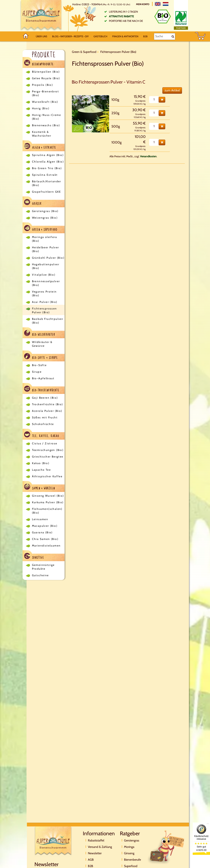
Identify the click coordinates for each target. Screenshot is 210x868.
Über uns (41, 36)
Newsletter (95, 853)
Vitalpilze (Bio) (44, 275)
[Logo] (41, 16)
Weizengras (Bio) (45, 218)
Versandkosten (148, 156)
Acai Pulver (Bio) (45, 302)
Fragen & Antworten (125, 36)
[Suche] (165, 36)
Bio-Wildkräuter (40, 334)
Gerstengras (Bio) (45, 211)
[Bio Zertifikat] (163, 16)
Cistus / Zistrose (45, 443)
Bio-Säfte (39, 365)
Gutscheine (40, 575)
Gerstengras (132, 840)
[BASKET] (200, 36)
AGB (91, 860)
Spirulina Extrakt (45, 175)
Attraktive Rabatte (121, 16)
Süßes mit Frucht (45, 417)
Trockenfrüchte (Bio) (48, 404)
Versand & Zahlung (100, 847)
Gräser (33, 203)
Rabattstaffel (96, 840)
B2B (145, 36)
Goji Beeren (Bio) (45, 398)
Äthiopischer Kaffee (47, 476)
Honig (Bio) (41, 108)
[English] (158, 4)
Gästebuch (100, 36)
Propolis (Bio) (43, 85)
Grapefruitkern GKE (47, 192)
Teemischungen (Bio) (48, 450)
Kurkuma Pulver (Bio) (48, 502)
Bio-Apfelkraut (43, 378)
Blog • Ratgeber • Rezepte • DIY (70, 36)
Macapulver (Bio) (45, 526)
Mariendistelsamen (46, 546)
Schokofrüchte (43, 424)
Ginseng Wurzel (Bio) (48, 496)
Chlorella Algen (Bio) (48, 162)
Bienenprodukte (39, 63)
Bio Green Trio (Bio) (47, 168)
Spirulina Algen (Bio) (48, 155)
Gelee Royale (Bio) (46, 78)
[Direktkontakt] (166, 847)
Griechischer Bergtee (48, 457)
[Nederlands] (166, 4)
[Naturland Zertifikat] (181, 20)
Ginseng (129, 853)
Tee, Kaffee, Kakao (42, 435)
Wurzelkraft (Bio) (45, 102)
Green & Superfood (41, 229)
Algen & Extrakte (40, 147)
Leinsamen (40, 519)
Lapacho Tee (41, 470)
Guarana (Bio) (42, 532)
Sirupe (37, 372)
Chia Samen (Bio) (45, 539)
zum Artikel (172, 90)
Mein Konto (143, 4)
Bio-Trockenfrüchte (42, 389)
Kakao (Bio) (41, 463)
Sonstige (34, 557)
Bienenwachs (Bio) (46, 125)
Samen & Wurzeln (40, 487)
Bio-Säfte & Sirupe (41, 357)
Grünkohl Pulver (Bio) (48, 258)
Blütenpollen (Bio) (46, 72)
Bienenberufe (132, 860)
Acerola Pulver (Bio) (47, 411)
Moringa (129, 847)
